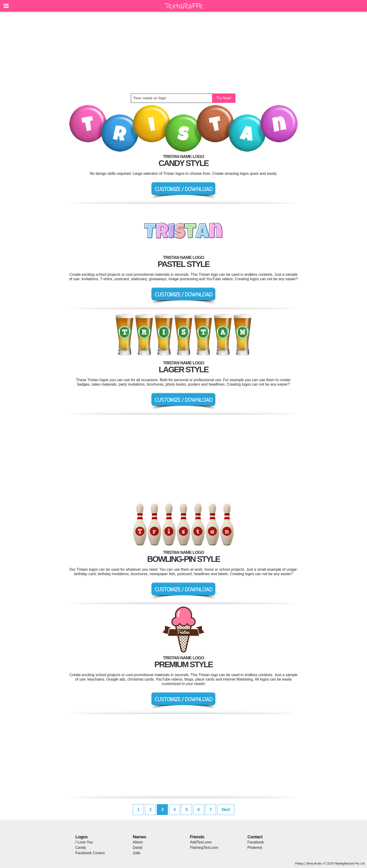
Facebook (256, 842)
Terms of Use (314, 863)
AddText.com (201, 842)
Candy (81, 848)
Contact (255, 837)
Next (226, 810)
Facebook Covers (90, 853)
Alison (138, 842)
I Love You (84, 842)
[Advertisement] (183, 53)
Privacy (299, 863)
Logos (81, 837)
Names (139, 837)
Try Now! (224, 98)
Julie (137, 853)
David (138, 848)
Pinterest (255, 848)
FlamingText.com (204, 848)
